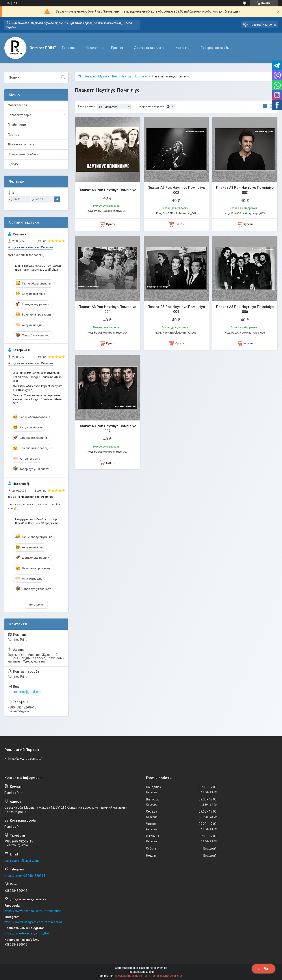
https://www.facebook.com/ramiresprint (33, 911)
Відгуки (13, 164)
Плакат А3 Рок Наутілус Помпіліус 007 (107, 429)
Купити (111, 224)
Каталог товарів (19, 115)
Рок (115, 76)
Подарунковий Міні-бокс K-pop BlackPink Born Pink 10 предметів (37, 521)
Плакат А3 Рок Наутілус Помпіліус (107, 190)
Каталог (92, 48)
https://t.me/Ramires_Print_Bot (27, 933)
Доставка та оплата (149, 48)
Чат (263, 969)
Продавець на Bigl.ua (141, 972)
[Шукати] (63, 77)
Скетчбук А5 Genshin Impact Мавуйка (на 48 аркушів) (38, 388)
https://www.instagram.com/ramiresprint (33, 922)
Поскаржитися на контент (133, 976)
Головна (68, 48)
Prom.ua (162, 968)
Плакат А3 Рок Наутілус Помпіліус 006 (245, 309)
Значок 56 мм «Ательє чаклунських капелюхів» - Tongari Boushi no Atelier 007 (38, 399)
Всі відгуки (36, 605)
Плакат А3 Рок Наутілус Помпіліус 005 (176, 309)
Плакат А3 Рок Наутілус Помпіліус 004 (107, 309)
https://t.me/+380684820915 (25, 876)
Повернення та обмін (216, 48)
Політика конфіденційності (168, 976)
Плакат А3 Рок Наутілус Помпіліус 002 (176, 190)
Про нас (117, 48)
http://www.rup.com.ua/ (25, 759)
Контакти (182, 48)
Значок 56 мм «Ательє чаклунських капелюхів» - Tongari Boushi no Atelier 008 (38, 377)
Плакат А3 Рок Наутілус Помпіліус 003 (245, 190)
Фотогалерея (17, 105)
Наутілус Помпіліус (134, 76)
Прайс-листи (17, 125)
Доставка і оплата (21, 144)
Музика (104, 76)
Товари (90, 76)
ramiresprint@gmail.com (25, 692)
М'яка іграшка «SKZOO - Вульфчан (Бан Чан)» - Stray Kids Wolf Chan (38, 268)
